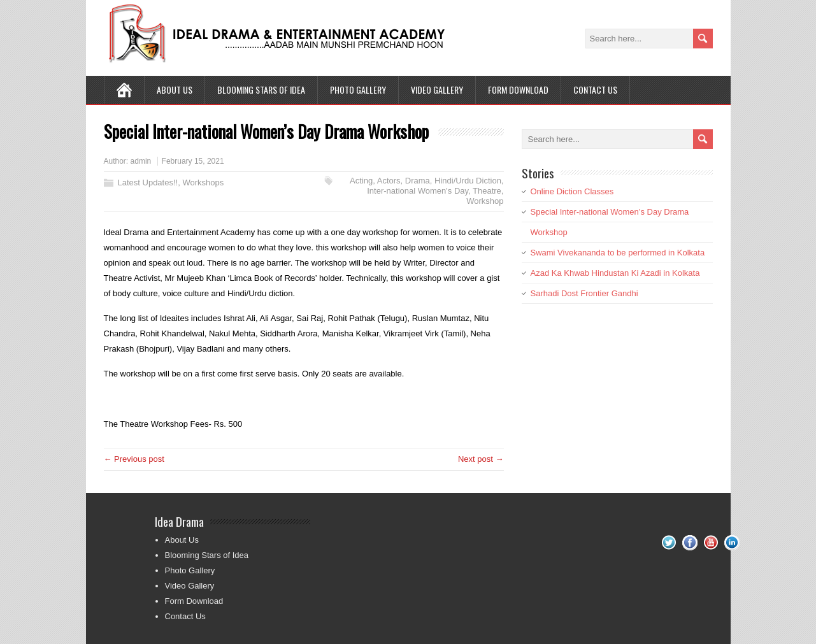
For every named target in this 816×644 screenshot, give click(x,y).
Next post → (481, 459)
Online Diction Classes (572, 191)
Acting (361, 181)
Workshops (203, 182)
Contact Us (595, 89)
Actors (389, 181)
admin (141, 161)
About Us (175, 89)
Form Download (518, 89)
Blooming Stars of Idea (261, 89)
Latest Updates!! (148, 182)
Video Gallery (437, 89)
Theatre (487, 191)
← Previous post (134, 459)
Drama (418, 181)
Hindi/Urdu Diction (468, 181)
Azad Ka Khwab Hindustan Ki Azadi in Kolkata (615, 273)
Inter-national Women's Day (418, 191)
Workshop (485, 201)
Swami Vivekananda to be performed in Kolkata (618, 253)
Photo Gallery (358, 89)
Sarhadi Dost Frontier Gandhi (584, 293)
